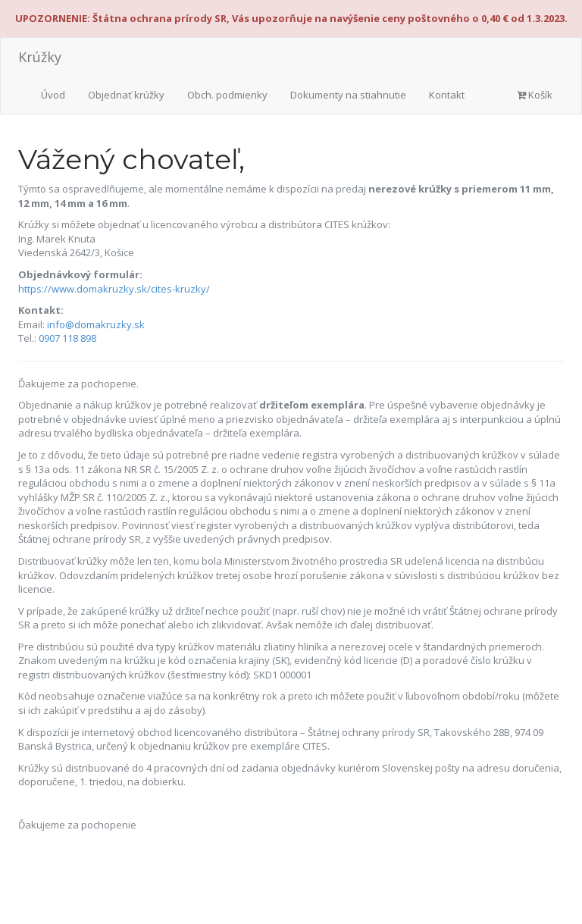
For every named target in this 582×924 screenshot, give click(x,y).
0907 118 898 (67, 338)
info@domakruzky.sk (96, 324)
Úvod (53, 95)
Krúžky (40, 57)
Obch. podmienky (227, 95)
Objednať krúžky (126, 95)
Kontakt (447, 95)
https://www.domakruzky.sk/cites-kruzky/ (114, 289)
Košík (535, 95)
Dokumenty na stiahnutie (348, 95)
